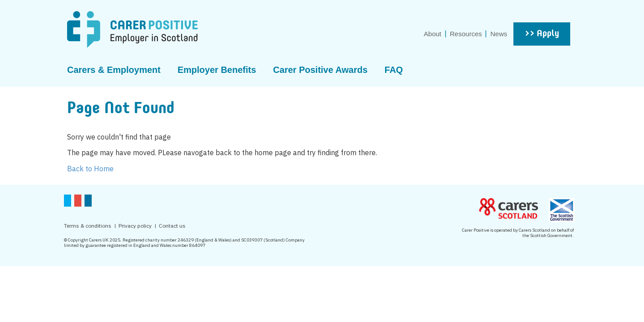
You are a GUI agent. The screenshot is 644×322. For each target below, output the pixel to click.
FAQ (394, 70)
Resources (466, 34)
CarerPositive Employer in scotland (132, 30)
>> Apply (542, 34)
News (499, 34)
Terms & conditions (88, 226)
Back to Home (90, 169)
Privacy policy (135, 226)
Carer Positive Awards (320, 70)
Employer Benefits (217, 70)
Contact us (172, 226)
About (433, 34)
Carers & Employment (114, 70)
